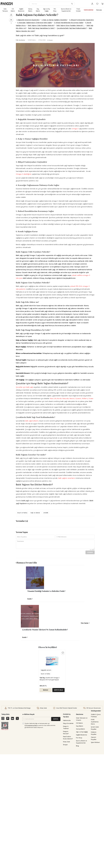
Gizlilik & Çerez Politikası (94, 775)
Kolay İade (67, 796)
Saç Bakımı (38, 10)
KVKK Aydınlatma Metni (95, 782)
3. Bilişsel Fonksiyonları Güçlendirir (26, 32)
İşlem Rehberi (96, 803)
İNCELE (81, 66)
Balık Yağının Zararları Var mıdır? (26, 46)
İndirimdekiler (89, 10)
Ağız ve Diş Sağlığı (46, 10)
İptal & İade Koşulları (95, 788)
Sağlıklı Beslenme (21, 10)
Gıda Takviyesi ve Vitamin (82, 774)
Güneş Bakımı (30, 10)
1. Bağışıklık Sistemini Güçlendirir (24, 29)
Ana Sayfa (21, 18)
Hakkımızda (68, 775)
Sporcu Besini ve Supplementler (66, 10)
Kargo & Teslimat (67, 782)
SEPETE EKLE (94, 66)
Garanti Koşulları (94, 799)
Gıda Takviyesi (5, 10)
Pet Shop (55, 10)
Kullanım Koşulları (94, 793)
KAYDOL (57, 774)
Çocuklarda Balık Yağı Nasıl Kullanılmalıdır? (51, 44)
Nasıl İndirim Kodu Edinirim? (69, 792)
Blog (28, 18)
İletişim (66, 799)
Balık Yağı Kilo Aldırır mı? (49, 41)
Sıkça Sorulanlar (69, 778)
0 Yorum (47, 56)
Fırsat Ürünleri (78, 10)
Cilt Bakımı (13, 10)
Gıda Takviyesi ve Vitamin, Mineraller (43, 18)
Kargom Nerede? (67, 787)
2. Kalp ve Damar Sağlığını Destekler (52, 29)
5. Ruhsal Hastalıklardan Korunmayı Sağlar (47, 35)
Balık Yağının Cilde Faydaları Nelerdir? (44, 38)
